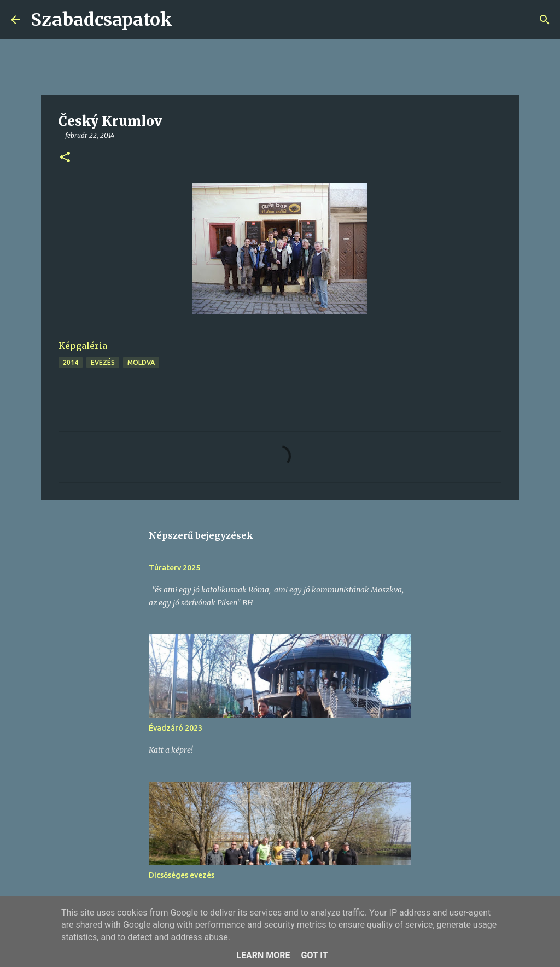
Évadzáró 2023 (176, 728)
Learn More (263, 955)
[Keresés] (188, 20)
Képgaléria (83, 346)
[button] (65, 158)
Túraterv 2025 (174, 568)
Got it (314, 955)
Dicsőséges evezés (182, 875)
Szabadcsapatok (101, 20)
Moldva (141, 362)
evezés (103, 362)
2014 (71, 362)
